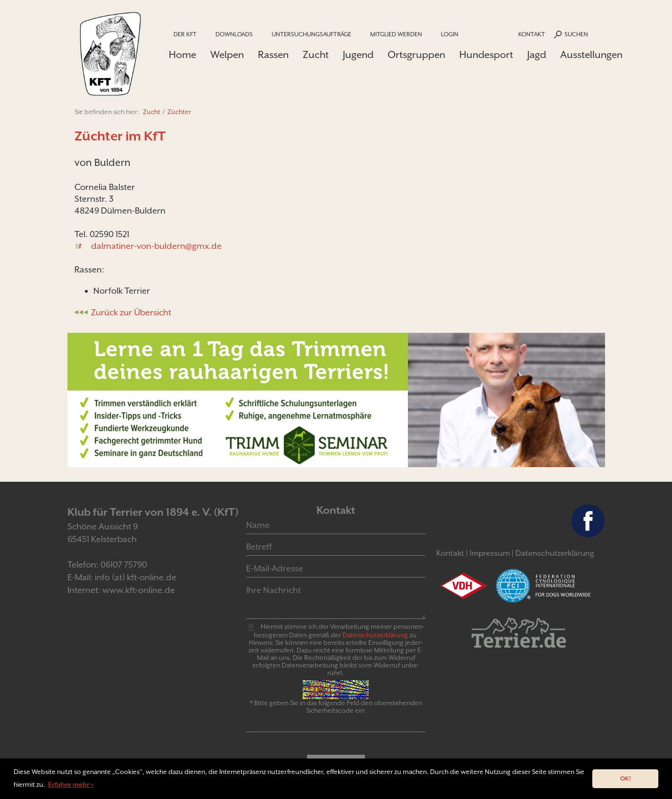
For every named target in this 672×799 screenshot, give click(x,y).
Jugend (358, 55)
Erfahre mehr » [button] (71, 784)
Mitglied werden (396, 34)
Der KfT (185, 34)
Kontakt (532, 34)
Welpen (227, 55)
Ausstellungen (591, 55)
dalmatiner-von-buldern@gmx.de (156, 246)
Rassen (273, 55)
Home (183, 55)
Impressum (490, 553)
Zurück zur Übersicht (131, 312)
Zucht (316, 55)
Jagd (537, 55)
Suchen (576, 34)
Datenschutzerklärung (555, 553)
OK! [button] (626, 778)
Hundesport (486, 55)
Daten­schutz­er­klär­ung (375, 635)
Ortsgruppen (416, 55)
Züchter (179, 112)
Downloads (234, 34)
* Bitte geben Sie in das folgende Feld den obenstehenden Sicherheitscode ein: (336, 707)
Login (450, 34)
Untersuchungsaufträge (311, 34)
